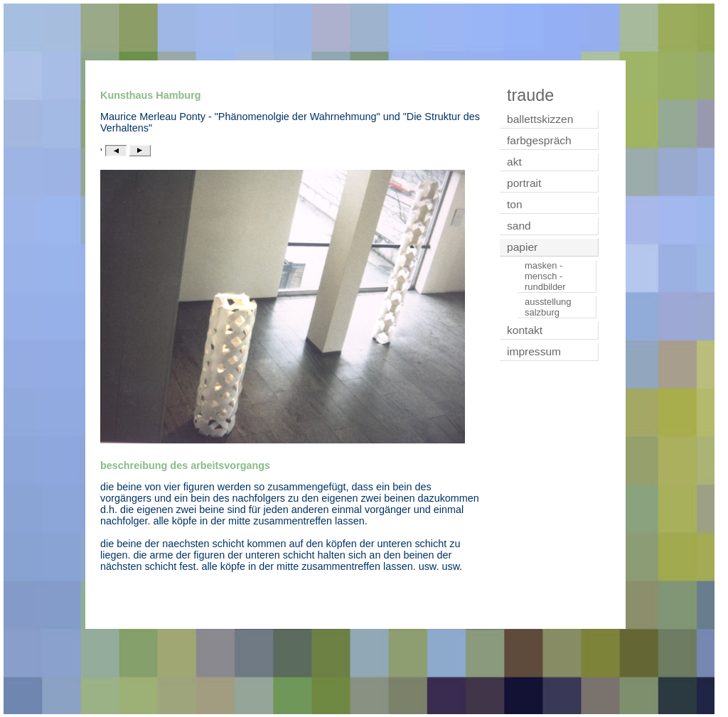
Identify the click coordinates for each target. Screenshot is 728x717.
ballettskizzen (540, 119)
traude (530, 95)
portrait (524, 183)
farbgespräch (539, 140)
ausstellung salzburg (548, 307)
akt (514, 162)
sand (519, 226)
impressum (534, 351)
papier (522, 247)
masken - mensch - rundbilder (545, 276)
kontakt (525, 330)
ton (515, 204)
